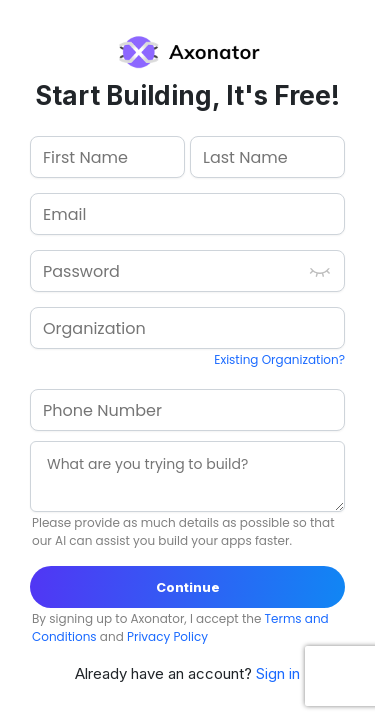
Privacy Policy (167, 636)
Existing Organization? (279, 359)
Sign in (278, 673)
